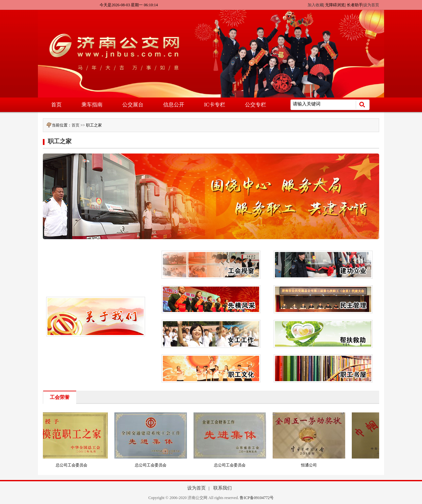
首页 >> (79, 125)
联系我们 (223, 488)
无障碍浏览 (335, 5)
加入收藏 (316, 5)
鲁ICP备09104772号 (257, 498)
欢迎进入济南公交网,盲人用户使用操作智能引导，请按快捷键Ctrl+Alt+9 (0, 0)
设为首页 (371, 5)
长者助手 (355, 5)
